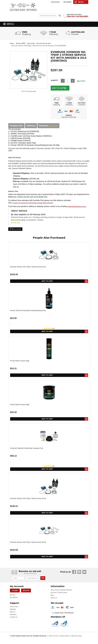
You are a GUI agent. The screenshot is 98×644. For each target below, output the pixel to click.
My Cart (13, 595)
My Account (56, 2)
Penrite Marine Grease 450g (20, 361)
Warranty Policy (77, 636)
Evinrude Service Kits (44, 43)
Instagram (79, 572)
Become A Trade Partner (59, 593)
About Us (54, 598)
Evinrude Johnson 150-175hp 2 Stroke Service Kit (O (28, 267)
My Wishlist (68, 2)
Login (15, 591)
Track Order (14, 607)
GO (43, 578)
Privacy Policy (64, 636)
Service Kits (31, 43)
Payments (13, 615)
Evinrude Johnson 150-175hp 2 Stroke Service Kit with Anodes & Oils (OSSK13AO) (39, 46)
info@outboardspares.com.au (77, 206)
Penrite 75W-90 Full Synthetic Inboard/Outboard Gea (28, 310)
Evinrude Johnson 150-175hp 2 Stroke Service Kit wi (28, 499)
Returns (13, 612)
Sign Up (26, 591)
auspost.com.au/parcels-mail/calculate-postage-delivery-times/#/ (33, 203)
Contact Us (14, 617)
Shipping (13, 609)
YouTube (84, 572)
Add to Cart (58, 88)
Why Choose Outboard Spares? (61, 590)
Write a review (15, 229)
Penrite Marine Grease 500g (20, 405)
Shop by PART (21, 43)
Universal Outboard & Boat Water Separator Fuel (27, 448)
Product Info (16, 126)
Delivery (31, 126)
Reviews (48, 126)
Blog (52, 595)
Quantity (54, 80)
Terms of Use (53, 636)
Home (12, 43)
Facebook (74, 572)
